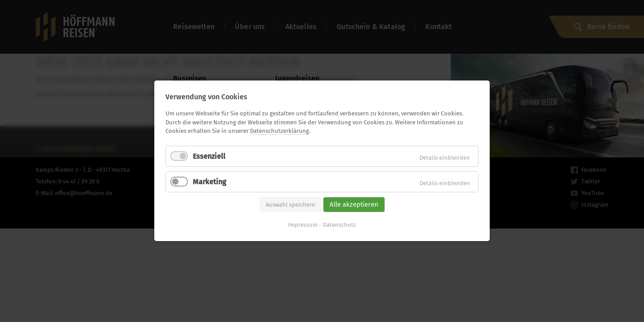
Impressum (303, 225)
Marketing (210, 182)
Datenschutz (339, 225)
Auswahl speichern (290, 205)
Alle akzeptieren (354, 204)
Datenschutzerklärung (280, 131)
